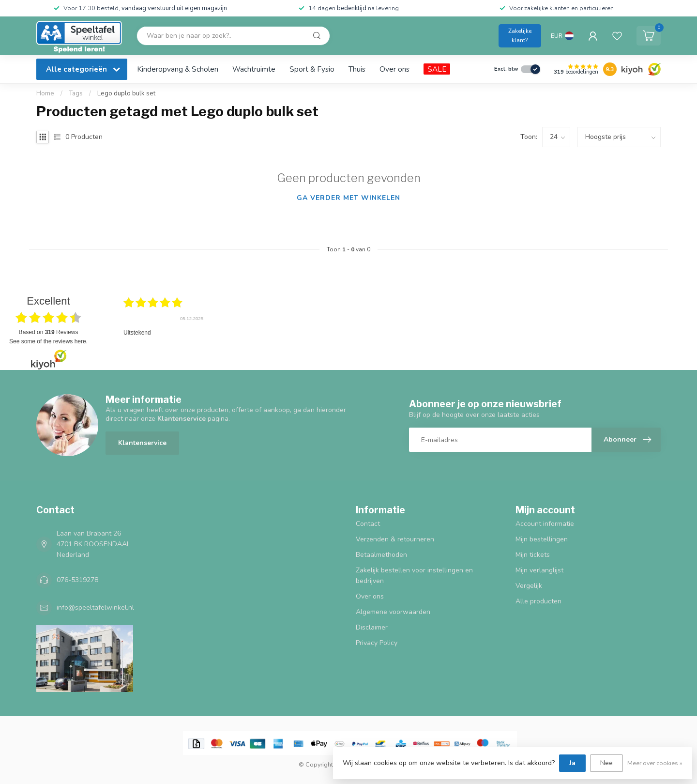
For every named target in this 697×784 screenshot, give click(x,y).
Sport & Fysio (312, 69)
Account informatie (545, 524)
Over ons (394, 69)
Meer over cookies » (655, 763)
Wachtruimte (254, 69)
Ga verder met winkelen (348, 198)
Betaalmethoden (381, 555)
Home (45, 93)
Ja (572, 763)
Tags (76, 93)
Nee (606, 763)
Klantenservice (142, 443)
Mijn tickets (533, 555)
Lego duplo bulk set (126, 93)
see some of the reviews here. (48, 341)
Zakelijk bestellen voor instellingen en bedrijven (414, 576)
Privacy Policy (377, 643)
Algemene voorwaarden (393, 612)
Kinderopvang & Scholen (178, 69)
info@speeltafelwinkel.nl (95, 607)
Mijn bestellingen (542, 539)
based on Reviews (49, 332)
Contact (368, 524)
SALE (437, 69)
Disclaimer (372, 627)
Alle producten (538, 601)
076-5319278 (77, 580)
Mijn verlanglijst (539, 570)
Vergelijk (529, 586)
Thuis (357, 69)
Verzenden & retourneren (395, 539)
